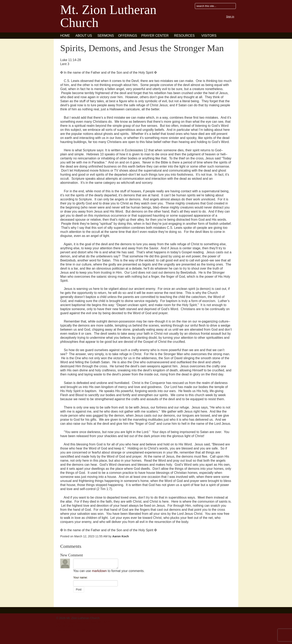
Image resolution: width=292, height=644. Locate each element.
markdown (99, 571)
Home (65, 36)
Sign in (230, 17)
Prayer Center (155, 36)
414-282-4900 (65, 626)
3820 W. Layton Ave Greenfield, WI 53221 (83, 622)
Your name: (80, 577)
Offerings (127, 36)
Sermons (106, 36)
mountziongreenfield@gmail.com (77, 630)
